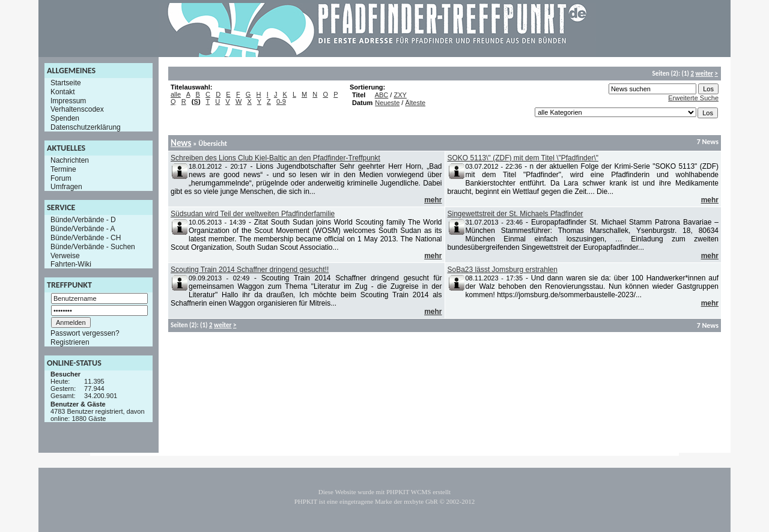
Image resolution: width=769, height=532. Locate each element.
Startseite (66, 83)
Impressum (68, 100)
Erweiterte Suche (693, 98)
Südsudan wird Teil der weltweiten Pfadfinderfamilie (253, 214)
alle (176, 94)
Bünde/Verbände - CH (86, 238)
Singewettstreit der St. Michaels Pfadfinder (515, 214)
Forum (61, 178)
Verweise (65, 255)
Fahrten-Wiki (71, 264)
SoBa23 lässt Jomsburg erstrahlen (503, 270)
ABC (382, 95)
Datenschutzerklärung (86, 127)
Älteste (415, 103)
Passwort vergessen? (85, 333)
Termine (63, 169)
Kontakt (63, 92)
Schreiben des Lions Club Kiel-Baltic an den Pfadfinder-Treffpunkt (275, 158)
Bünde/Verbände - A (83, 229)
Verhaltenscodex (77, 109)
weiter (704, 74)
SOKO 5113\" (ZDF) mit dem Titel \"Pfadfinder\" (523, 158)
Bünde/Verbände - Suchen (93, 247)
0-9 (281, 101)
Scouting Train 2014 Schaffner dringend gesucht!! (250, 270)
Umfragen (66, 187)
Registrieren (70, 342)
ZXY (400, 95)
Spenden (65, 118)
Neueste (387, 103)
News (181, 143)
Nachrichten (70, 160)
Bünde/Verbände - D (83, 220)
